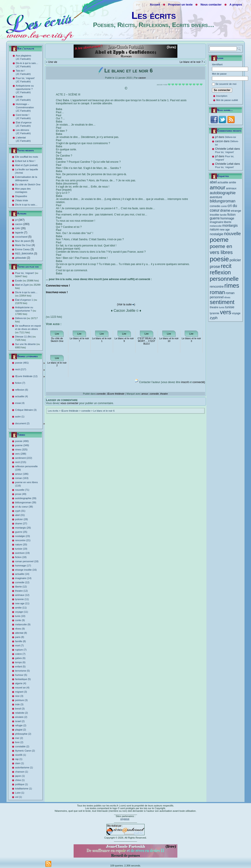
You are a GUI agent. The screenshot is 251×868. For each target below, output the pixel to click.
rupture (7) (21, 650)
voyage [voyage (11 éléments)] (236, 313)
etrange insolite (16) (26, 570)
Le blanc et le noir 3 (191, 340)
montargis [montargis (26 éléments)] (230, 226)
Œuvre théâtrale (116, 394)
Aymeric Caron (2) (25, 751)
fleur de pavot (23, 241)
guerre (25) (21, 532)
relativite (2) (21, 713)
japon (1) (20, 776)
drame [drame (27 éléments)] (225, 210)
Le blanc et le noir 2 (57, 364)
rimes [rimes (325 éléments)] (232, 286)
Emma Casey (22, 249)
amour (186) (22, 474)
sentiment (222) (24, 458)
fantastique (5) (23, 679)
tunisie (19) (21, 549)
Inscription (222, 96)
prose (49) (21, 494)
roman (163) (22, 478)
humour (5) (21, 675)
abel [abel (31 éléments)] (213, 182)
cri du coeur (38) (24, 507)
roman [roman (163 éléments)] (217, 292)
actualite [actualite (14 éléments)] (223, 182)
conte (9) (20, 620)
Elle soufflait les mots (26, 157)
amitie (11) (21, 608)
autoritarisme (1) (24, 767)
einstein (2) (21, 717)
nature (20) (21, 544)
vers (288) (21, 454)
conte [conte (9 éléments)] (224, 206)
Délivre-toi (231, 137)
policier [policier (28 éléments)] (235, 260)
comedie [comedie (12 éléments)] (215, 206)
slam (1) (20, 763)
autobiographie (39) (26, 498)
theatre (164, 394)
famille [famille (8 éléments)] (223, 215)
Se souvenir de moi (226, 84)
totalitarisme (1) (24, 789)
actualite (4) (21, 396)
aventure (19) (22, 553)
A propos (236, 5)
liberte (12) (21, 587)
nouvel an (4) (22, 688)
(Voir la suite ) (126, 304)
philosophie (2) (23, 734)
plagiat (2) (21, 730)
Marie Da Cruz (23, 245)
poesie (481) (30, 363)
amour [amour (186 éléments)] (218, 187)
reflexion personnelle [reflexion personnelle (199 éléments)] (224, 276)
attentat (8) (21, 633)
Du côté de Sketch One (28, 184)
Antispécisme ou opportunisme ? (25, 311)
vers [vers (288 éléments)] (226, 312)
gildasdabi (21, 258)
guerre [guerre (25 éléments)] (215, 218)
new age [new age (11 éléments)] (225, 230)
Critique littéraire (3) (26, 410)
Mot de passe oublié (227, 100)
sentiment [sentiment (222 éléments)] (222, 302)
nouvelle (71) (22, 490)
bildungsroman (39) (26, 502)
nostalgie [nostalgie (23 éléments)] (217, 234)
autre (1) (20, 417)
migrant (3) (21, 692)
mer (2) (19, 738)
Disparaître (21, 196)
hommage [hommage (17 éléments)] (227, 218)
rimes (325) (21, 449)
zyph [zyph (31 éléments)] (214, 318)
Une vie (53, 62)
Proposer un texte (180, 5)
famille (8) (20, 641)
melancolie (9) (23, 624)
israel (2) (20, 721)
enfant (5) (20, 666)
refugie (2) (21, 725)
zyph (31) (20, 511)
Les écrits (154, 15)
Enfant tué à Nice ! (25, 161)
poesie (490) (22, 441)
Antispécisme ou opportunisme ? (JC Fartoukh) (25, 89)
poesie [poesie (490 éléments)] (219, 259)
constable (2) (22, 746)
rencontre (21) (23, 540)
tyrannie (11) (22, 599)
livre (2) (19, 742)
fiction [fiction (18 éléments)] (231, 215)
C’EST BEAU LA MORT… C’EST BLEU (146, 341)
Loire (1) (20, 793)
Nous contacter (211, 5)
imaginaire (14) (23, 578)
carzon (19, 224)
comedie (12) (22, 582)
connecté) (199, 382)
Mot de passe (219, 74)
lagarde (19, 232)
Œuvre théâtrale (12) (30, 377)
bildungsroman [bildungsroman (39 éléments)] (223, 201)
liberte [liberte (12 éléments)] (228, 222)
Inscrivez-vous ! (57, 292)
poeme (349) (22, 445)
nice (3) (19, 696)
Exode (27, 281)
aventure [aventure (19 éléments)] (216, 197)
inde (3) (19, 704)
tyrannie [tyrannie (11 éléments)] (215, 313)
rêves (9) (20, 629)
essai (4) (20, 403)
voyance (125, 819)
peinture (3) (21, 700)
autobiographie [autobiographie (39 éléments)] (223, 193)
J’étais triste (22, 200)
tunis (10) (20, 616)
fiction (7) (20, 383)
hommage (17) (23, 566)
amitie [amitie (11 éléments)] (232, 182)
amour (145, 394)
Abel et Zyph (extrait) (26, 165)
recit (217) (30, 370)
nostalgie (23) (23, 536)
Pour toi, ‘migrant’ (225, 152)
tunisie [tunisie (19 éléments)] (230, 307)
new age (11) (22, 603)
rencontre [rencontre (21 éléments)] (217, 287)
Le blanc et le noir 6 (104, 411)
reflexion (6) (22, 390)
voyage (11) (22, 612)
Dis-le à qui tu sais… (26, 205)
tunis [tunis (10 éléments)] (222, 307)
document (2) (30, 424)
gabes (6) (20, 658)
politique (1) (21, 784)
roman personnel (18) (27, 561)
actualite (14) (22, 574)
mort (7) (19, 645)
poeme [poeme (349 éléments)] (219, 240)
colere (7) (20, 654)
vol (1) (19, 797)
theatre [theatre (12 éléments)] (214, 307)
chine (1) (20, 780)
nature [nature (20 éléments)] (214, 229)
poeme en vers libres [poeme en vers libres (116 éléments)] (221, 249)
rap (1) (19, 759)
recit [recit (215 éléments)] (226, 266)
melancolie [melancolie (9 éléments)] (216, 226)
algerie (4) (21, 683)
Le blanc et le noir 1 (102, 340)
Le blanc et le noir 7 (191, 62)
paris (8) (20, 637)
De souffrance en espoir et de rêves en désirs (28, 329)
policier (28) (21, 519)
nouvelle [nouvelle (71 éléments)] (232, 234)
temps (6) (20, 662)
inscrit (185, 382)
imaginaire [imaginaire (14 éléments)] (217, 222)
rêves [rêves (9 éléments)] (227, 297)
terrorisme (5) (22, 671)
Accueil (155, 5)
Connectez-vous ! (58, 286)
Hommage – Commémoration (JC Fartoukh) (25, 107)
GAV (18, 228)
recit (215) (21, 462)
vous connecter (69, 403)
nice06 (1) (21, 755)
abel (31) (20, 515)
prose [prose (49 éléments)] (215, 266)
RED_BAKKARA (24, 254)
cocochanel (21, 237)
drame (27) (21, 523)
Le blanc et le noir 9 (124, 340)
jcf (16, 220)
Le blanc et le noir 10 (169, 340)
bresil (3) (20, 709)
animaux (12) (22, 595)
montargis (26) (23, 528)
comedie (101, 394)
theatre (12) (21, 591)
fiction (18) (21, 557)
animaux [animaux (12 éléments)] (231, 188)
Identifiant (217, 64)
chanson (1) (22, 772)
